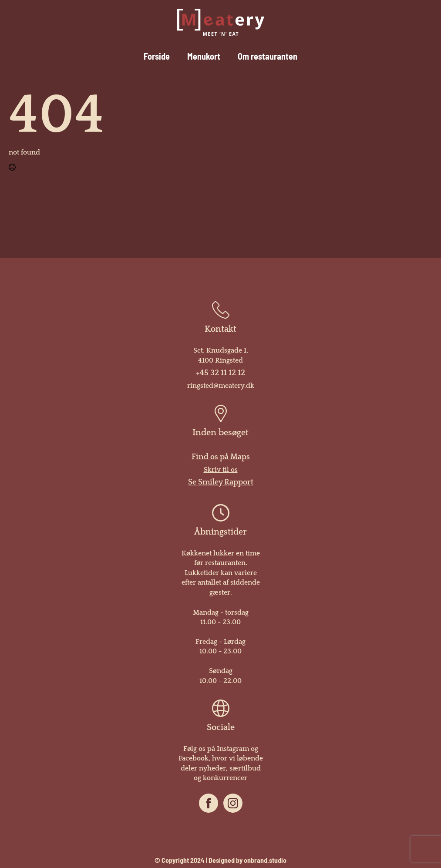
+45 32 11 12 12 (220, 373)
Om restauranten (268, 57)
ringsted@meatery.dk (221, 386)
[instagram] (233, 803)
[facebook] (209, 803)
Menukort (204, 57)
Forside (157, 57)
